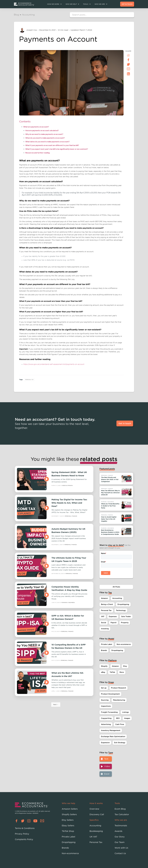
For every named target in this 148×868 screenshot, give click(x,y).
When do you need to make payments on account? (45, 138)
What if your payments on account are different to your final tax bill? (52, 145)
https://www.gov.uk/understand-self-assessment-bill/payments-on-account (54, 364)
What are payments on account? (36, 127)
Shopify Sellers (69, 815)
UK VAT (93, 837)
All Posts (116, 587)
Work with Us (121, 848)
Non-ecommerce (70, 853)
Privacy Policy (22, 834)
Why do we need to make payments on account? (44, 134)
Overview (94, 809)
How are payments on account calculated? (42, 131)
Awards (118, 831)
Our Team (120, 842)
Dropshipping (69, 842)
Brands (65, 848)
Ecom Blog (120, 809)
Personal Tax (29, 380)
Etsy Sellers (68, 820)
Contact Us (120, 853)
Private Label (68, 837)
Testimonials (121, 826)
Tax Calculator (122, 815)
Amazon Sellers (70, 809)
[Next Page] (56, 705)
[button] (54, 4)
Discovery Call (97, 815)
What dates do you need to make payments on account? (47, 142)
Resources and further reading (38, 153)
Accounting (95, 826)
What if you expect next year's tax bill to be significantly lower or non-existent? (57, 149)
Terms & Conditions (25, 828)
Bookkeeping (96, 831)
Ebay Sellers (68, 826)
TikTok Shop (68, 831)
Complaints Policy (24, 839)
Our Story (120, 837)
